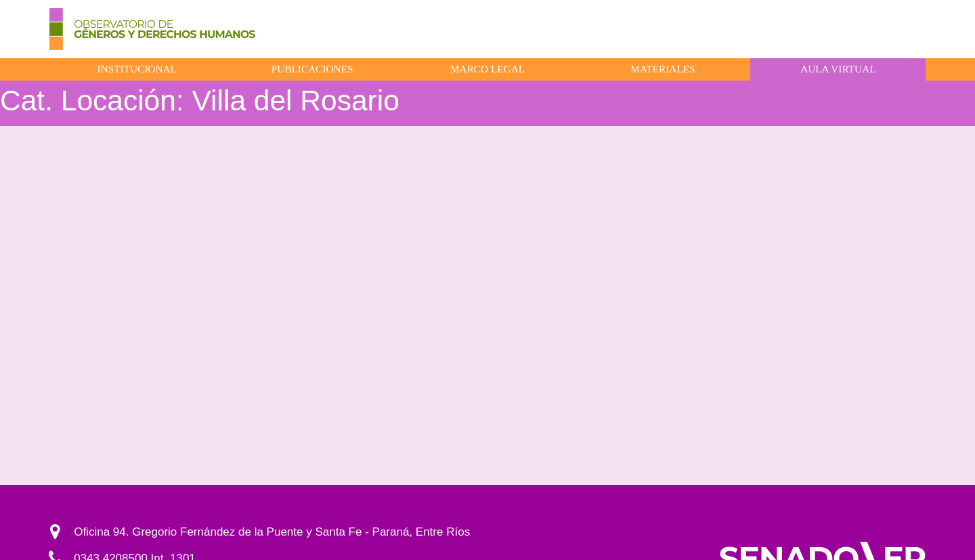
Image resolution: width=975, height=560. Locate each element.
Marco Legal (487, 69)
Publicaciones (312, 69)
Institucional (137, 69)
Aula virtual (838, 69)
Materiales (663, 69)
